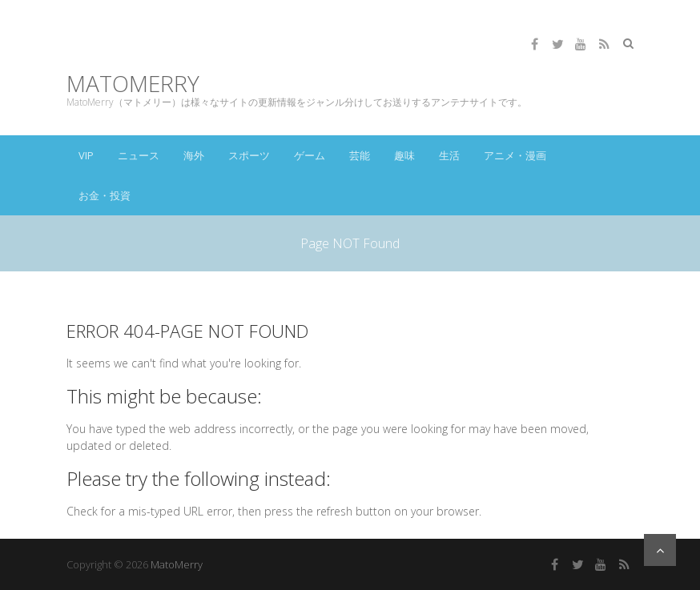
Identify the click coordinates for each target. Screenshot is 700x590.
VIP (86, 155)
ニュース (139, 155)
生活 (449, 155)
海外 (194, 155)
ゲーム (310, 155)
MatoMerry (133, 84)
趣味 (404, 155)
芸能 (360, 155)
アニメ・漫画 (515, 155)
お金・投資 (105, 195)
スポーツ (249, 155)
